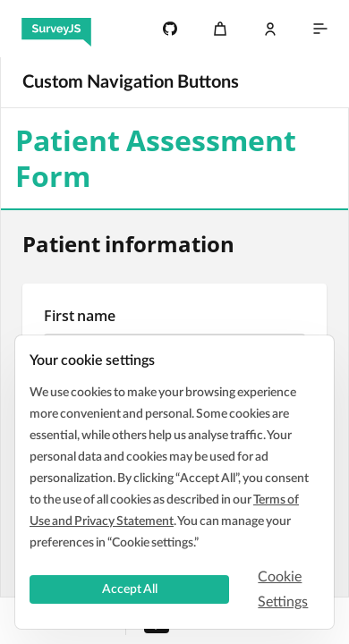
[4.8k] (170, 29)
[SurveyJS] (56, 29)
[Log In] (270, 29)
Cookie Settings (283, 589)
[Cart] (220, 29)
